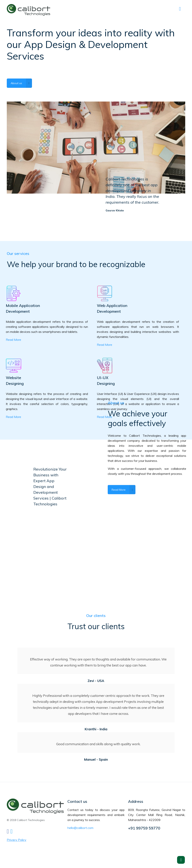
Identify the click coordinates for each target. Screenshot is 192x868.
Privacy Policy (17, 840)
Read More (13, 340)
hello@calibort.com (80, 828)
